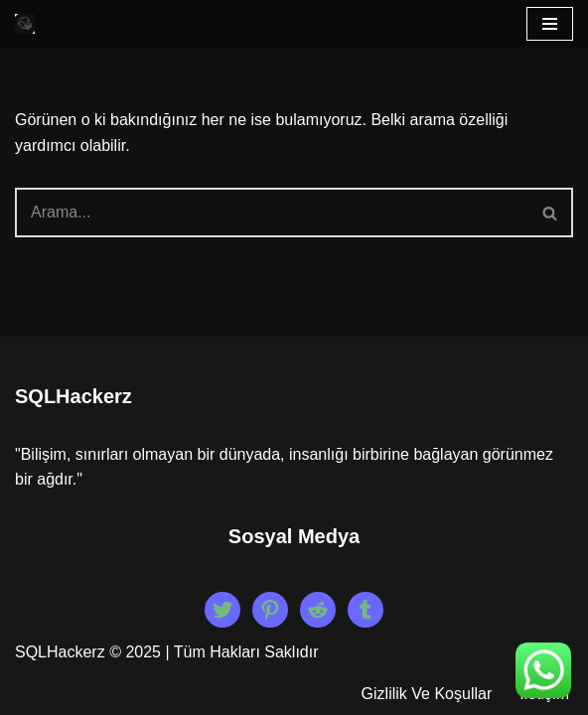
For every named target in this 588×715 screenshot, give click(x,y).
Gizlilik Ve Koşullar (427, 694)
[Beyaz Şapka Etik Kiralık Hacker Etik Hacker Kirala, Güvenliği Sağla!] (25, 24)
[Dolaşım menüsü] (550, 24)
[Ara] (272, 213)
